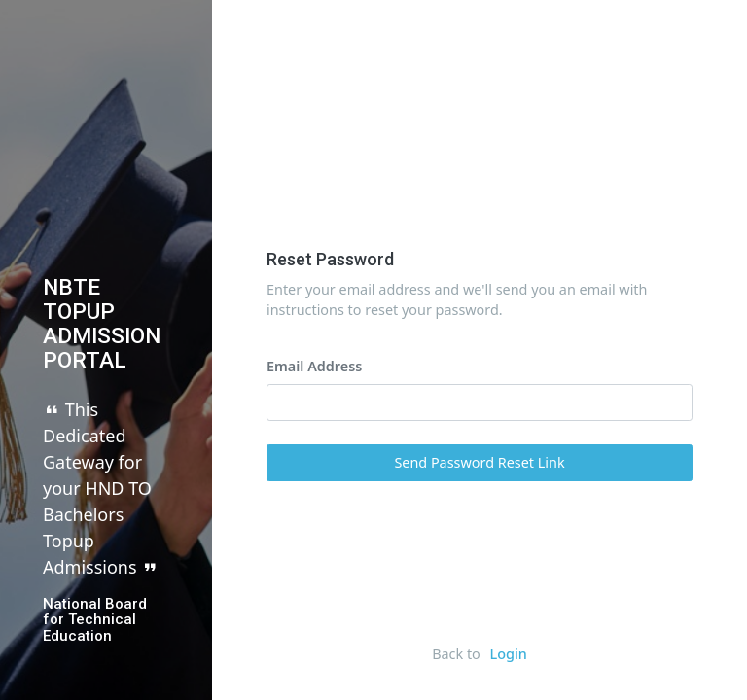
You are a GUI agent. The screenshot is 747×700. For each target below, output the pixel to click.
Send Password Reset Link (479, 487)
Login (509, 654)
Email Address (314, 390)
